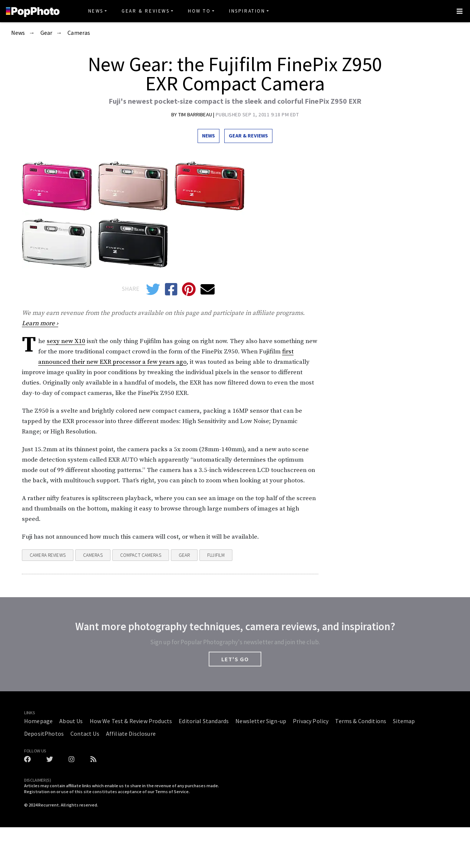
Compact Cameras (141, 555)
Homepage (38, 721)
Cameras (79, 33)
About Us (71, 721)
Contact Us (85, 734)
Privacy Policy (311, 721)
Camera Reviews (48, 555)
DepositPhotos (44, 734)
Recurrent (49, 805)
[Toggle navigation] (460, 11)
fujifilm (216, 555)
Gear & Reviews (145, 11)
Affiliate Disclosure (131, 734)
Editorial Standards (204, 721)
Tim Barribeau (196, 114)
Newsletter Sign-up (261, 721)
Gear (47, 33)
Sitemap (404, 721)
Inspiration (247, 11)
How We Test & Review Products (131, 721)
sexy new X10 (66, 341)
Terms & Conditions (361, 721)
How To (199, 11)
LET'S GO (235, 659)
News (96, 11)
